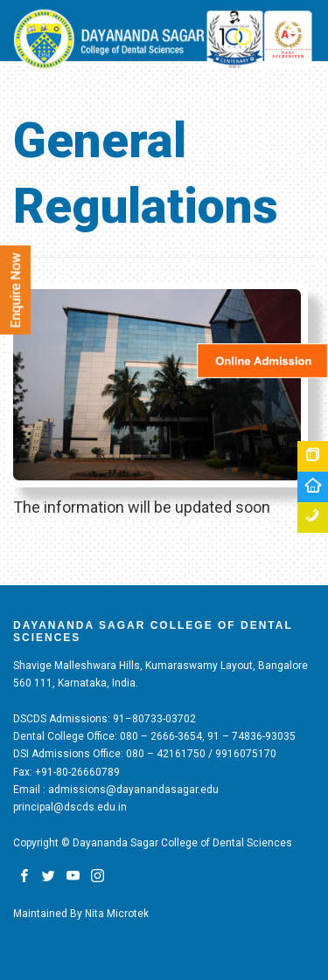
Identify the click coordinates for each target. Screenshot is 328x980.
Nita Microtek (117, 914)
